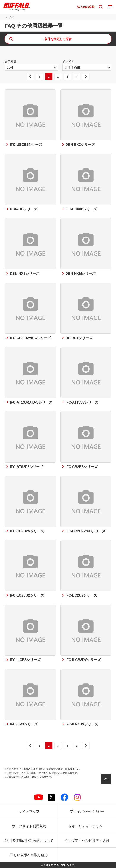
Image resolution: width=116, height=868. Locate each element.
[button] (106, 779)
